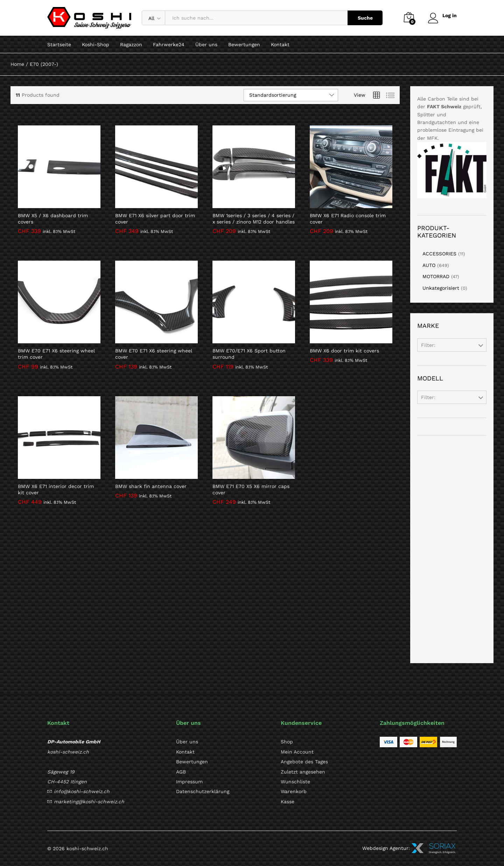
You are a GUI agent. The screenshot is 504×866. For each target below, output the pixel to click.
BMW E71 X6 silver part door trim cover (155, 219)
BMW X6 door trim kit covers (344, 351)
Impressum (189, 782)
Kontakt (280, 44)
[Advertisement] (452, 549)
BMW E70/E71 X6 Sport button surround (249, 354)
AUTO (429, 265)
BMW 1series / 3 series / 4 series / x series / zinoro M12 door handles (254, 219)
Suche (365, 18)
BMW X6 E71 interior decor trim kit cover (56, 489)
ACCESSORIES (439, 254)
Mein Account (297, 752)
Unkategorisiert (441, 288)
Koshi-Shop (96, 44)
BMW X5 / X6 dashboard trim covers (53, 219)
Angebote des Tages (304, 762)
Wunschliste (295, 782)
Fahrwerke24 (169, 44)
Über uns (206, 44)
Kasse (288, 802)
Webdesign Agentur (385, 848)
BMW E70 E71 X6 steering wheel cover (154, 354)
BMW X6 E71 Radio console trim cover (348, 219)
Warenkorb (294, 791)
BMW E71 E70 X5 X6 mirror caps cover (251, 489)
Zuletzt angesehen (303, 772)
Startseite (59, 44)
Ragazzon (131, 44)
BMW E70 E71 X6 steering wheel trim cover (56, 354)
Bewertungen (244, 44)
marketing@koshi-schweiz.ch (89, 802)
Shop (287, 742)
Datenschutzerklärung (203, 791)
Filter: (428, 345)
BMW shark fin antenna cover (151, 486)
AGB (181, 772)
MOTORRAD (436, 276)
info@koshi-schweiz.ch (82, 791)
